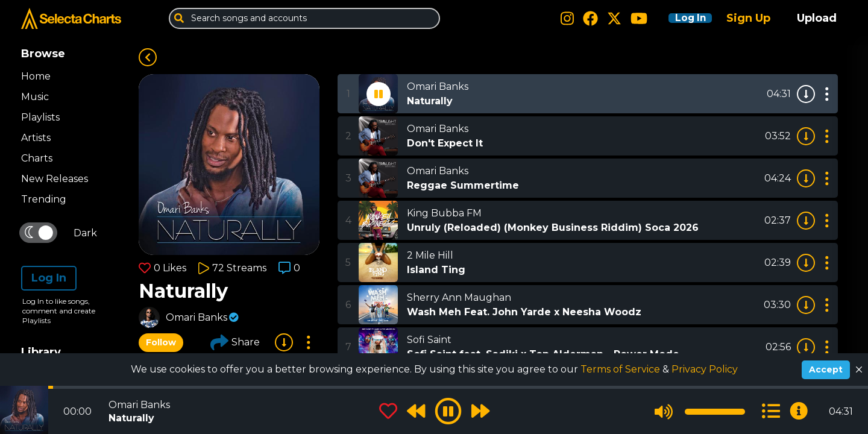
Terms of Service (621, 369)
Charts (37, 158)
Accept (826, 370)
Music (35, 97)
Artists (36, 138)
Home (36, 76)
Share (235, 342)
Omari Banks (197, 317)
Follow (161, 342)
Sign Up (748, 18)
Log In (682, 18)
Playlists (40, 117)
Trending (44, 199)
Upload (817, 18)
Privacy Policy (705, 369)
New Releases (55, 179)
